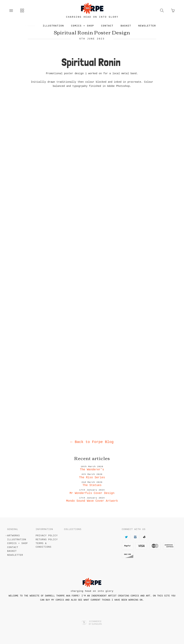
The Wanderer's (92, 470)
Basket (129, 26)
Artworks (32, 26)
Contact (110, 26)
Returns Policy (47, 540)
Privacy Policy (47, 536)
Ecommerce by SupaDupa (95, 623)
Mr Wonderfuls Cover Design (92, 493)
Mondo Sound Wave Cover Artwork (92, 501)
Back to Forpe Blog (92, 442)
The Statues (92, 485)
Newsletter (150, 26)
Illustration (56, 26)
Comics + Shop (86, 26)
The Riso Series (92, 478)
